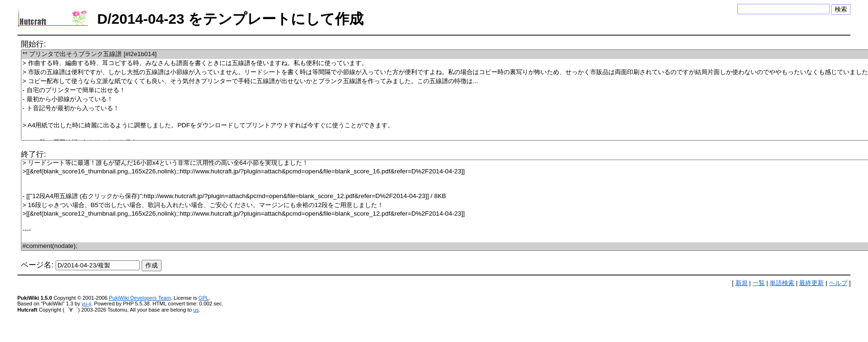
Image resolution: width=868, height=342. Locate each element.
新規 (742, 283)
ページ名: (37, 265)
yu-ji (86, 304)
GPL (203, 298)
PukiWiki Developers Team (140, 298)
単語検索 (782, 283)
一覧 (759, 283)
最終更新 (811, 283)
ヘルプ (838, 283)
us (196, 310)
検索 (841, 9)
